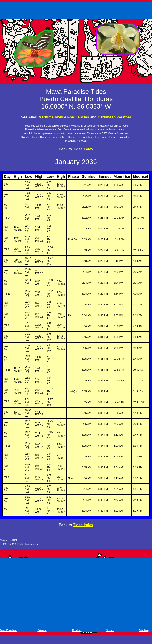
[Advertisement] (77, 10)
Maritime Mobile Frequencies (64, 117)
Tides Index (83, 149)
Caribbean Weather (114, 117)
